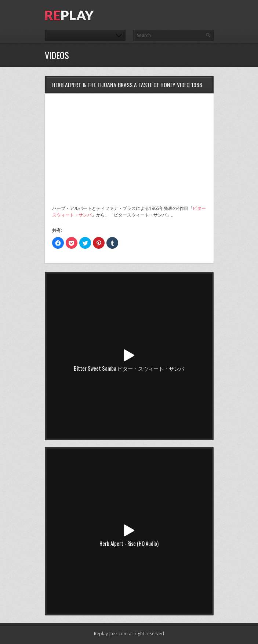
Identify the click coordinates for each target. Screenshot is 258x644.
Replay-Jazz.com (111, 634)
